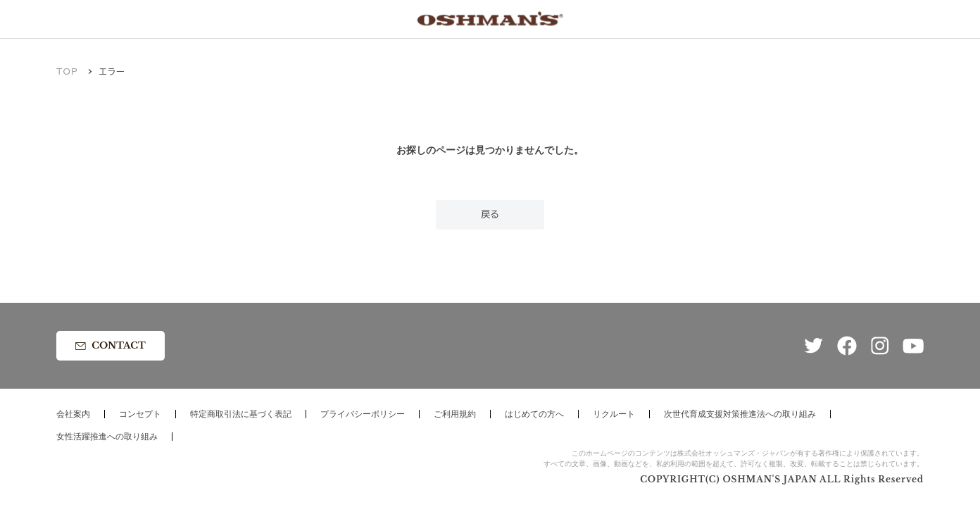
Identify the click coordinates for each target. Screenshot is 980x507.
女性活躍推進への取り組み (107, 437)
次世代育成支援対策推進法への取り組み (740, 414)
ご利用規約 (455, 414)
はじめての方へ (534, 414)
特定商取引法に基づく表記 (241, 414)
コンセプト (140, 414)
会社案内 (73, 414)
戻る (490, 214)
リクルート (614, 414)
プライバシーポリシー (363, 414)
